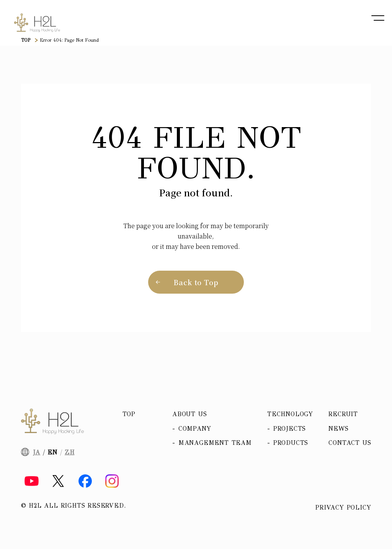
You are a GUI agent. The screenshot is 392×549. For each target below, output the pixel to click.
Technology (290, 414)
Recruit (343, 414)
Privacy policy (343, 508)
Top (129, 414)
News (338, 429)
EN (52, 452)
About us (189, 414)
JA (37, 452)
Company (195, 429)
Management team (215, 443)
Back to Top (196, 282)
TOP (26, 40)
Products (291, 443)
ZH (70, 452)
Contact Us (350, 443)
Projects (290, 429)
